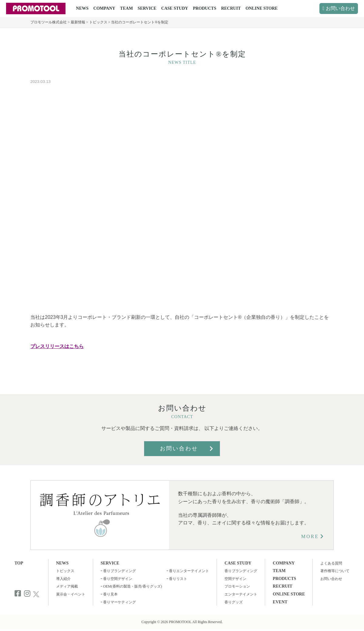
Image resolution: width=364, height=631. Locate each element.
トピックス (65, 571)
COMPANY (104, 8)
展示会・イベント (71, 594)
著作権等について (335, 571)
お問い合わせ (340, 8)
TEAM (126, 8)
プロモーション (237, 586)
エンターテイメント (241, 594)
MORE (310, 536)
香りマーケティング (120, 602)
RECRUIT (231, 8)
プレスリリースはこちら (57, 346)
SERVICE (147, 8)
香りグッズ (234, 602)
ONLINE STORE (262, 8)
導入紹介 (63, 579)
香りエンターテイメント (189, 571)
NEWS (82, 8)
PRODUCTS (205, 8)
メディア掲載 (67, 586)
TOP (19, 563)
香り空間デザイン (118, 579)
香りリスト (178, 579)
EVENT (280, 602)
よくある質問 (331, 563)
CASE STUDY (175, 8)
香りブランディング (120, 571)
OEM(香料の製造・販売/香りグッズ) (133, 586)
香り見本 (110, 594)
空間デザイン (235, 579)
